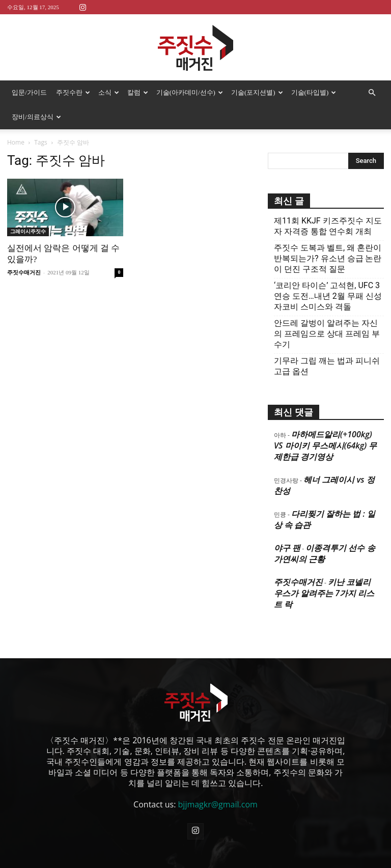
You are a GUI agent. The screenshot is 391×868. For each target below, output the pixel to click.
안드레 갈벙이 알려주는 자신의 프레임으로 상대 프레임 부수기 (327, 334)
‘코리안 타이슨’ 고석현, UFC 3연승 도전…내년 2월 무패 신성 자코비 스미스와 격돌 (328, 296)
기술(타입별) (314, 92)
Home (16, 142)
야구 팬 (287, 548)
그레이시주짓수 (28, 231)
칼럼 (138, 92)
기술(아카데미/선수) (190, 92)
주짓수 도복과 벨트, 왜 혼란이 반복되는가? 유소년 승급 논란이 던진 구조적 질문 (328, 258)
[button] (372, 93)
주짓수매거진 (24, 272)
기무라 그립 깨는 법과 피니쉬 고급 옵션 (327, 366)
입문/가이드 (29, 92)
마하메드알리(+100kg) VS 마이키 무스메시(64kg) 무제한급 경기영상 (325, 445)
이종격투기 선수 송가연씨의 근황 (325, 553)
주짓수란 (73, 92)
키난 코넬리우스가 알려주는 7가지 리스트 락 (324, 593)
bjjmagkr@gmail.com (218, 804)
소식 (109, 92)
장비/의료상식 (36, 117)
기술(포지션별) (257, 92)
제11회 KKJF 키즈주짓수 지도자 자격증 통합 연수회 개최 (328, 226)
